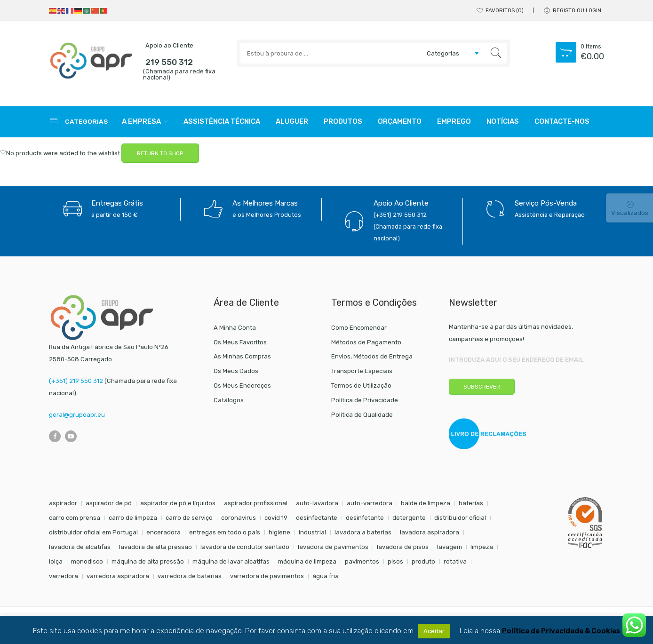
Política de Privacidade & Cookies (561, 631)
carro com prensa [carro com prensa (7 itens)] (75, 518)
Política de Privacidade (365, 400)
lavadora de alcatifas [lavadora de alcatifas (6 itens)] (80, 547)
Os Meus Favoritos (240, 342)
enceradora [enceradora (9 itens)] (163, 532)
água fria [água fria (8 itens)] (326, 576)
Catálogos (229, 400)
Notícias (503, 121)
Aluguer (292, 121)
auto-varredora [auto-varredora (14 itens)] (370, 503)
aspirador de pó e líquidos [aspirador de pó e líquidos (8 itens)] (178, 503)
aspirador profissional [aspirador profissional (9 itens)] (256, 503)
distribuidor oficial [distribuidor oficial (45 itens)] (460, 518)
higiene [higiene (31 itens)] (279, 532)
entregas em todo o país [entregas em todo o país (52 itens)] (225, 532)
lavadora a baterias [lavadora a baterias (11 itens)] (363, 532)
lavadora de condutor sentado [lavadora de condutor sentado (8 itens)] (245, 547)
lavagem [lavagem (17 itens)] (450, 547)
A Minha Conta (235, 328)
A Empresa (141, 121)
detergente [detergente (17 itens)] (409, 518)
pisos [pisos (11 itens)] (395, 561)
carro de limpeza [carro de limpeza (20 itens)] (133, 518)
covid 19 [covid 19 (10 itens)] (276, 518)
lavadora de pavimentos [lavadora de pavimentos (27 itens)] (333, 547)
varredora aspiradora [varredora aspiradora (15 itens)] (118, 576)
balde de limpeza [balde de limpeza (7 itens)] (426, 503)
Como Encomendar (359, 328)
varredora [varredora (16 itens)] (64, 576)
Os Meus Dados (236, 371)
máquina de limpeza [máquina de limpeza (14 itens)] (307, 561)
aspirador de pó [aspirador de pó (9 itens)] (109, 503)
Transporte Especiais (362, 371)
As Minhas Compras (242, 356)
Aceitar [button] (434, 631)
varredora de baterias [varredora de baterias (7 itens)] (190, 576)
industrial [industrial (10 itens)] (312, 532)
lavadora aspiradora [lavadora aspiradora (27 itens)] (430, 532)
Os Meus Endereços (242, 386)
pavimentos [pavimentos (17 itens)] (362, 561)
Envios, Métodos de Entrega (372, 356)
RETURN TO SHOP (160, 153)
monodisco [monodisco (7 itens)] (87, 561)
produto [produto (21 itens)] (423, 561)
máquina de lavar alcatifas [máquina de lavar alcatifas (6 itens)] (231, 561)
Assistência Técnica (222, 121)
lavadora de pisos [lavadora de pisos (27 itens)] (403, 547)
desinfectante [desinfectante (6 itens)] (317, 518)
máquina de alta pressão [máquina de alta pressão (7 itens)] (148, 561)
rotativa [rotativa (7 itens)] (455, 561)
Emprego (454, 121)
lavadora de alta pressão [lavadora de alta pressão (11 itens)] (155, 547)
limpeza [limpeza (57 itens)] (482, 547)
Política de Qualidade (362, 415)
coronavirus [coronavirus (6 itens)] (239, 518)
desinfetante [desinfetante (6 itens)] (365, 518)
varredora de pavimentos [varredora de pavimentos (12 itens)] (267, 576)
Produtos (343, 121)
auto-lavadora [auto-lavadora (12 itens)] (317, 503)
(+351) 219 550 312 (76, 381)
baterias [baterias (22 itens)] (471, 503)
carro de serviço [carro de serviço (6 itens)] (189, 518)
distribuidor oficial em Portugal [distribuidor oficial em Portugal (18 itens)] (93, 532)
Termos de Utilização (361, 386)
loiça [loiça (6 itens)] (56, 561)
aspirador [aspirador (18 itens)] (63, 503)
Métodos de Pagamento (366, 342)
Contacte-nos (562, 121)
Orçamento (400, 121)
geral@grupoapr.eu (77, 415)
